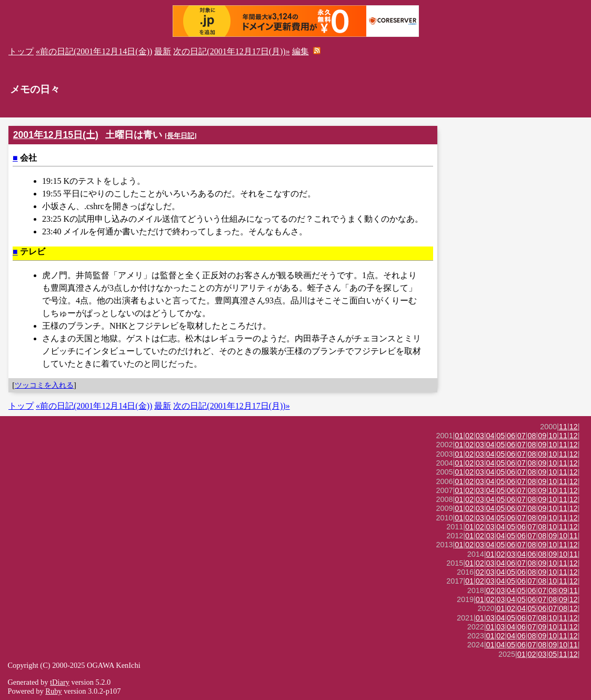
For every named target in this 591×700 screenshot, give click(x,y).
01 (459, 436)
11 (563, 427)
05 (500, 436)
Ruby (53, 691)
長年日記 (181, 136)
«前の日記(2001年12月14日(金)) (94, 51)
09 (542, 436)
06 (511, 436)
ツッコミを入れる (44, 385)
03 (480, 436)
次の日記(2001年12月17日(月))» (231, 51)
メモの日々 (35, 89)
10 (553, 436)
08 (532, 436)
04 (490, 436)
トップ (21, 51)
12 (574, 427)
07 (522, 436)
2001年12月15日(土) (56, 135)
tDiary (60, 682)
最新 (163, 51)
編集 (300, 51)
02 (469, 436)
